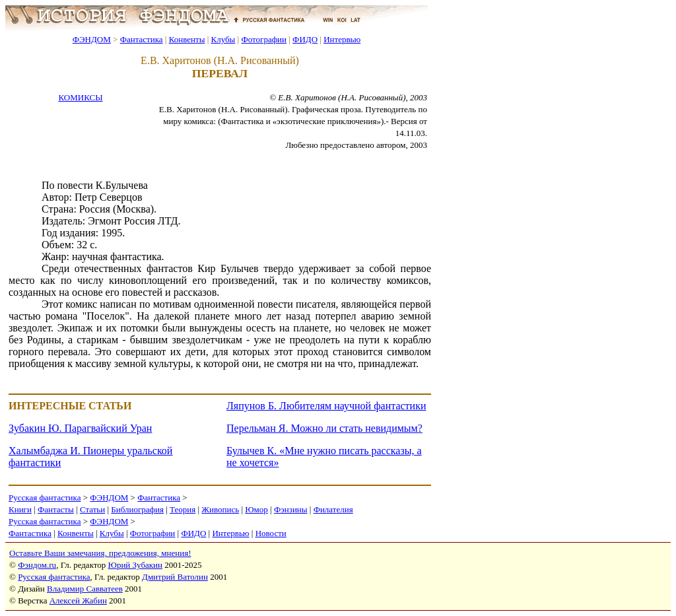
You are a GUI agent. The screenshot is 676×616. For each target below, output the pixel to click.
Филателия (333, 509)
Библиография (137, 509)
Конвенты (187, 39)
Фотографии (264, 39)
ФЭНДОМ (92, 39)
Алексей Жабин (78, 600)
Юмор (256, 509)
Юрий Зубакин (135, 565)
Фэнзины (291, 509)
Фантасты (56, 509)
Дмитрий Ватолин (175, 577)
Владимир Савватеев (85, 589)
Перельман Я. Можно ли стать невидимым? (324, 428)
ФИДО (305, 39)
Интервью (342, 39)
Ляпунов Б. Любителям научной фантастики (326, 406)
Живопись (220, 509)
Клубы (223, 39)
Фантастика (142, 39)
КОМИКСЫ (80, 97)
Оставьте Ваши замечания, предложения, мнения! (100, 553)
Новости (271, 533)
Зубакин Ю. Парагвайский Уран (80, 428)
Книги (20, 509)
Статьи (92, 509)
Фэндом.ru (37, 565)
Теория (183, 509)
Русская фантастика (45, 497)
